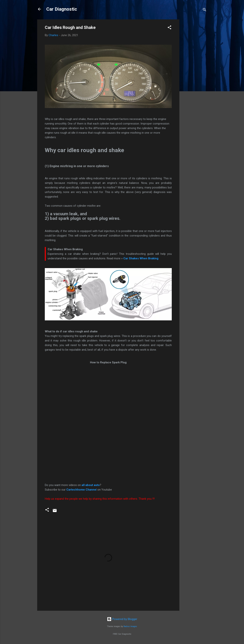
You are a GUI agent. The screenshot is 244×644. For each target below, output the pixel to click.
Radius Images (130, 626)
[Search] (205, 10)
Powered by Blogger (122, 619)
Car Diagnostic (62, 9)
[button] (169, 28)
